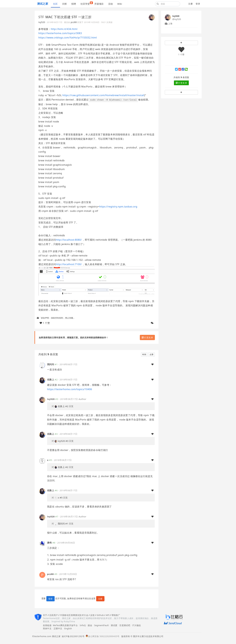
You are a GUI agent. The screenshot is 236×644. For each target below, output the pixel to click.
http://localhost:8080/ (69, 240)
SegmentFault (101, 625)
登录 (198, 4)
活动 (111, 4)
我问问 (51, 364)
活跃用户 (54, 615)
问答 (65, 4)
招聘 (74, 4)
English (68, 628)
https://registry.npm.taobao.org (118, 207)
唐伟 (49, 543)
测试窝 (114, 625)
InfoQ (83, 625)
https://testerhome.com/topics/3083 (60, 33)
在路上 (51, 379)
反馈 (92, 615)
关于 (45, 615)
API (108, 615)
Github (100, 615)
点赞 (151, 354)
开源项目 (99, 4)
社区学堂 (86, 3)
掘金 (90, 625)
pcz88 (74, 22)
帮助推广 (116, 615)
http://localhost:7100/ (69, 264)
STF (41, 17)
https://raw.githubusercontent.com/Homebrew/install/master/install (103, 95)
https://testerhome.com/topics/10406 (70, 389)
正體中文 (58, 628)
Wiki (120, 4)
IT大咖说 (137, 625)
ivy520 (42, 22)
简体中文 (47, 628)
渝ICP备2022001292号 (72, 636)
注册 (190, 4)
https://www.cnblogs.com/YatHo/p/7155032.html (68, 38)
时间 (144, 354)
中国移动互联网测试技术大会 (74, 615)
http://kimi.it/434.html (64, 29)
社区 (55, 4)
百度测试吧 (125, 625)
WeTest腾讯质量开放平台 (65, 625)
